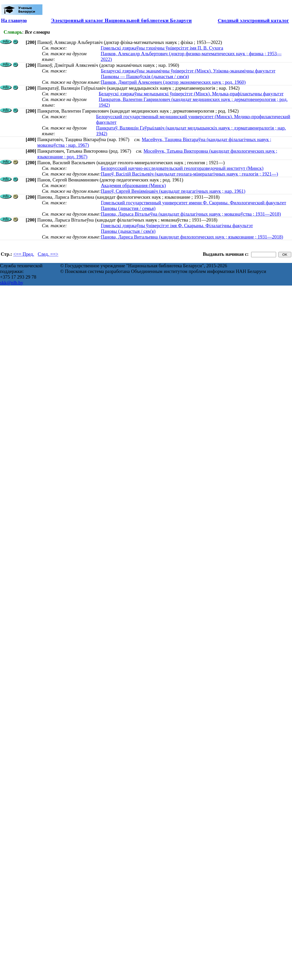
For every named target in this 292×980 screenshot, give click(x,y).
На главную (14, 20)
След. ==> (48, 254)
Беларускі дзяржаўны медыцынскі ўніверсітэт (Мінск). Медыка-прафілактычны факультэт (191, 94)
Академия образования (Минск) (133, 185)
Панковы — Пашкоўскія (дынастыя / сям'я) (145, 76)
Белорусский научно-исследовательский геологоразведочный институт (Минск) (182, 168)
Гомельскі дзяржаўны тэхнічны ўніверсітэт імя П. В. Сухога (162, 48)
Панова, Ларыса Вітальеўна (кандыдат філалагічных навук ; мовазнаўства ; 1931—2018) (191, 214)
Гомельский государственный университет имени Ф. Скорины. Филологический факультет (193, 203)
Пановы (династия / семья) (128, 208)
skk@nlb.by (12, 283)
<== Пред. (24, 254)
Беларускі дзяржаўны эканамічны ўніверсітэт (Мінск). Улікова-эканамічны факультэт (188, 71)
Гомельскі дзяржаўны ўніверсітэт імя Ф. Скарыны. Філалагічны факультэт (177, 226)
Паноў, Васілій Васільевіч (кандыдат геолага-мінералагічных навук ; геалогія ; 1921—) (189, 174)
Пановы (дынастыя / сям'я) (128, 231)
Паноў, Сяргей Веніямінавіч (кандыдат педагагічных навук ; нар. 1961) (173, 191)
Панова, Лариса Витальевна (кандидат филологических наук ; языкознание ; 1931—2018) (192, 237)
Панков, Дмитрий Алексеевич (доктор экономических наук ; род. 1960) (173, 82)
